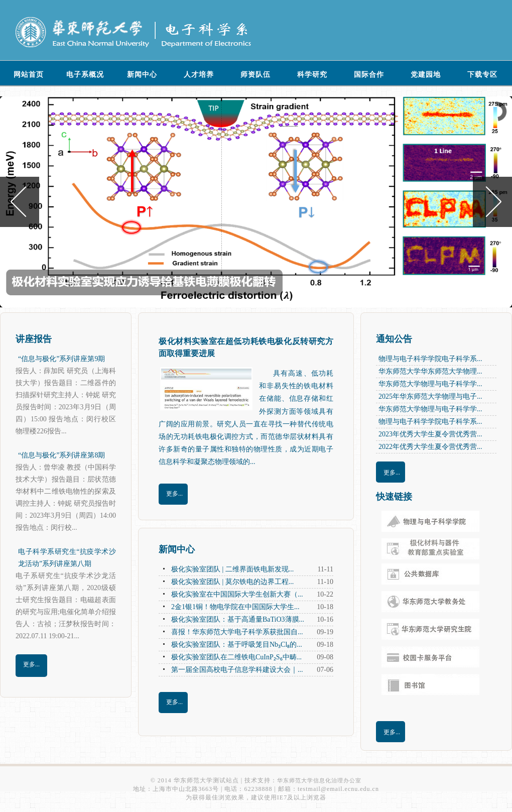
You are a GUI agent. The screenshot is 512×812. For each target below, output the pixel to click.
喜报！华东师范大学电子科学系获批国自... (237, 632)
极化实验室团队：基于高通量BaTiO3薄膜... (238, 619)
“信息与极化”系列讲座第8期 (61, 455)
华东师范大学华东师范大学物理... (430, 371)
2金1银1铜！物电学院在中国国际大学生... (235, 607)
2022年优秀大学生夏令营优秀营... (430, 447)
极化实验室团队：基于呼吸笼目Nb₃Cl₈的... (237, 645)
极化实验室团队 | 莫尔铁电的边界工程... (232, 582)
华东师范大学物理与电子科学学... (430, 384)
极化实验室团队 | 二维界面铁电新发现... (232, 569)
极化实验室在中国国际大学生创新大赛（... (237, 594)
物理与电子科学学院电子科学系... (430, 359)
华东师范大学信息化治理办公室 (319, 780)
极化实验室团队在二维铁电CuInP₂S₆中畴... (236, 657)
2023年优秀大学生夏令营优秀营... (430, 434)
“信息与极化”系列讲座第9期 (61, 359)
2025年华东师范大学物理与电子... (430, 396)
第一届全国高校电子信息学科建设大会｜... (237, 670)
